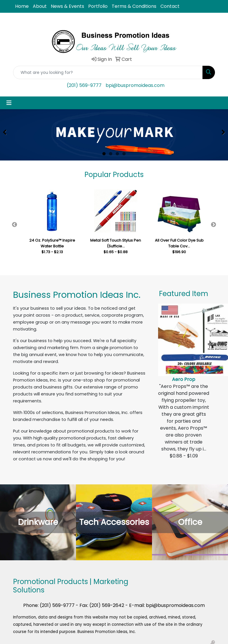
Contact (170, 6)
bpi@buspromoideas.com (135, 85)
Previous (15, 225)
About (40, 6)
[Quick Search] (108, 72)
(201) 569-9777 (84, 85)
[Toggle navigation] (9, 103)
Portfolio (98, 6)
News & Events (67, 6)
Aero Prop (184, 379)
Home (22, 6)
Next (213, 225)
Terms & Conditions (134, 6)
